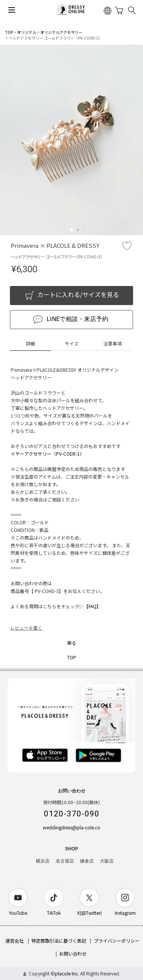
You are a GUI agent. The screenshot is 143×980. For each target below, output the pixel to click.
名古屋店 (65, 861)
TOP (9, 32)
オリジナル (27, 32)
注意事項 (112, 343)
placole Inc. (67, 973)
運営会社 (14, 941)
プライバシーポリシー (117, 941)
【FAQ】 (92, 606)
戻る (72, 643)
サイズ (72, 343)
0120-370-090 (72, 814)
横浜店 (43, 861)
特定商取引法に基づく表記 (59, 941)
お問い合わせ (73, 953)
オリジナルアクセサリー (61, 32)
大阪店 (107, 861)
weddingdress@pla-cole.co (71, 827)
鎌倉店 (87, 861)
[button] (72, 230)
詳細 (31, 343)
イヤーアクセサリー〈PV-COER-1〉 (47, 454)
